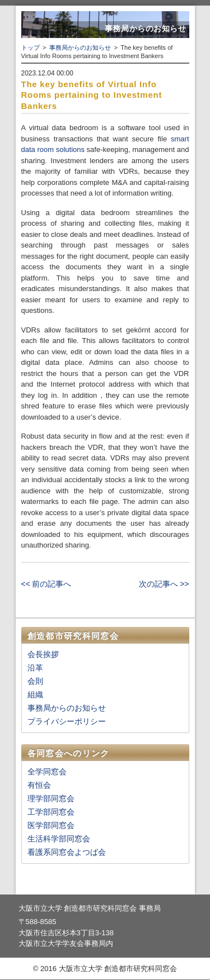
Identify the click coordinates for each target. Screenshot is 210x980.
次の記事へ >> (164, 584)
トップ (31, 47)
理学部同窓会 (51, 798)
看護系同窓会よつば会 (67, 852)
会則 (35, 681)
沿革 (35, 668)
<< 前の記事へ (46, 584)
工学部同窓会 (51, 812)
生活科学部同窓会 (59, 839)
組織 (35, 694)
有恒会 (39, 785)
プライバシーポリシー (67, 721)
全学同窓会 (47, 772)
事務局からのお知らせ (80, 47)
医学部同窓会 (51, 825)
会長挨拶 (43, 654)
